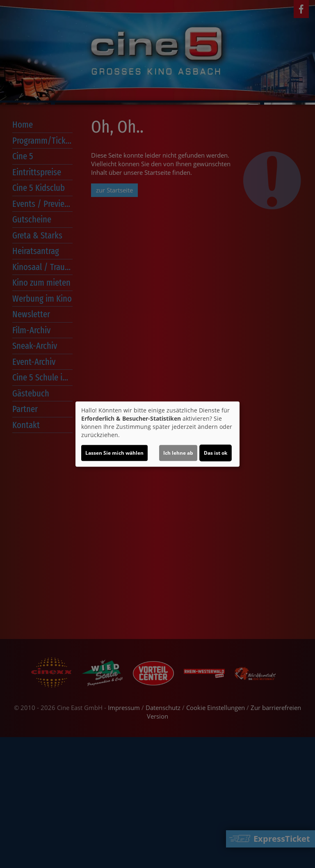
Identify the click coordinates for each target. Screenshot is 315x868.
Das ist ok (216, 453)
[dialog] (157, 434)
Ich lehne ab (178, 453)
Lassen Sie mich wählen (114, 453)
